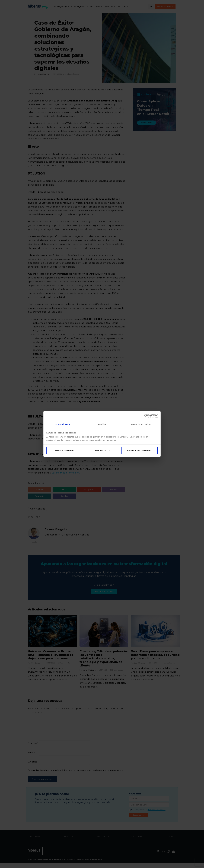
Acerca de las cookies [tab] (141, 424)
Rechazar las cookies (65, 450)
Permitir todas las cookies (139, 450)
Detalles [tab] (102, 424)
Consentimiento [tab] (63, 424)
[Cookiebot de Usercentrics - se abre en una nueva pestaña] (146, 416)
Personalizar (102, 450)
